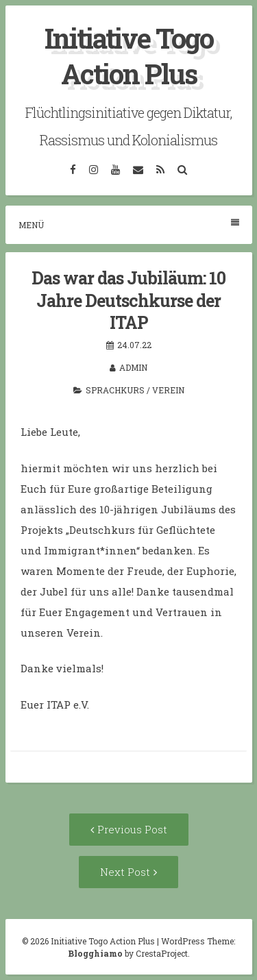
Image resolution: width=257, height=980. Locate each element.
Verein (168, 390)
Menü (129, 224)
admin (133, 367)
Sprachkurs (115, 390)
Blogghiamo (95, 953)
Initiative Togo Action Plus (129, 56)
